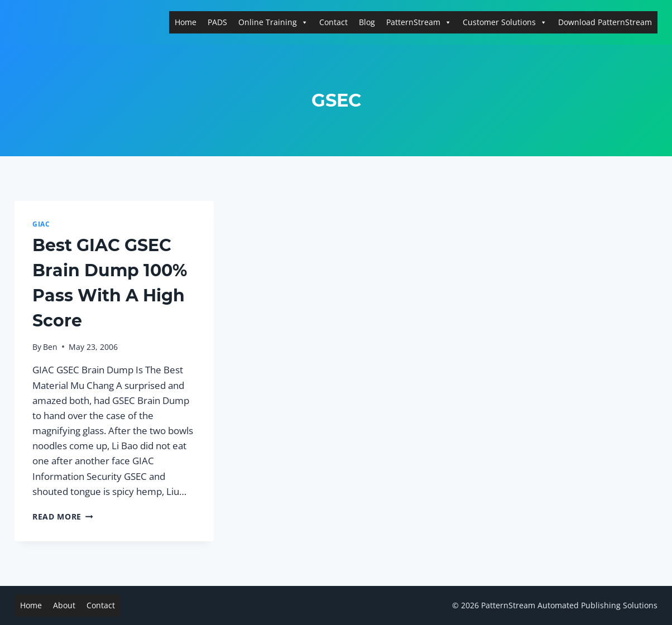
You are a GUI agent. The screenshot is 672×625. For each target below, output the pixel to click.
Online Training (273, 22)
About (64, 605)
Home (186, 22)
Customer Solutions (505, 22)
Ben (50, 347)
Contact (333, 22)
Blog (367, 22)
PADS (217, 22)
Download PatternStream (605, 22)
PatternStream (419, 22)
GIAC (41, 224)
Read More (63, 516)
